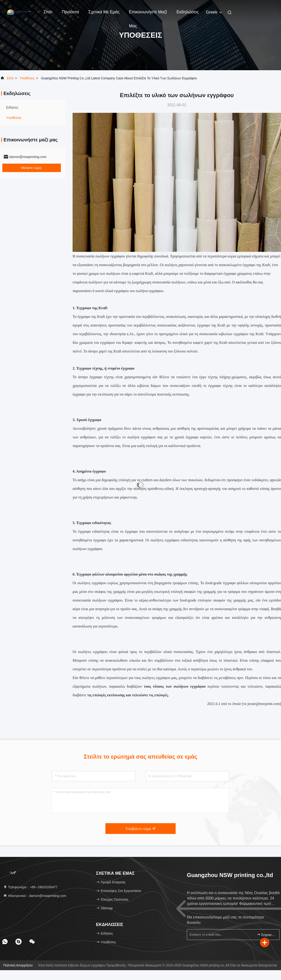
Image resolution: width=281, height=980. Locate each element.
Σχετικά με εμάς (104, 12)
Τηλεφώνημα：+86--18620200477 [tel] (30, 887)
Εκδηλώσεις (188, 12)
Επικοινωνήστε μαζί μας (148, 14)
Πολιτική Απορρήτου (18, 965)
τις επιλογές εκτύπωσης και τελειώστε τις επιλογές (128, 695)
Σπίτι (48, 12)
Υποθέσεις (27, 78)
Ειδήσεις (12, 107)
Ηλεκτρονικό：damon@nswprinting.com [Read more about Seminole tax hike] (35, 896)
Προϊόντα (70, 12)
